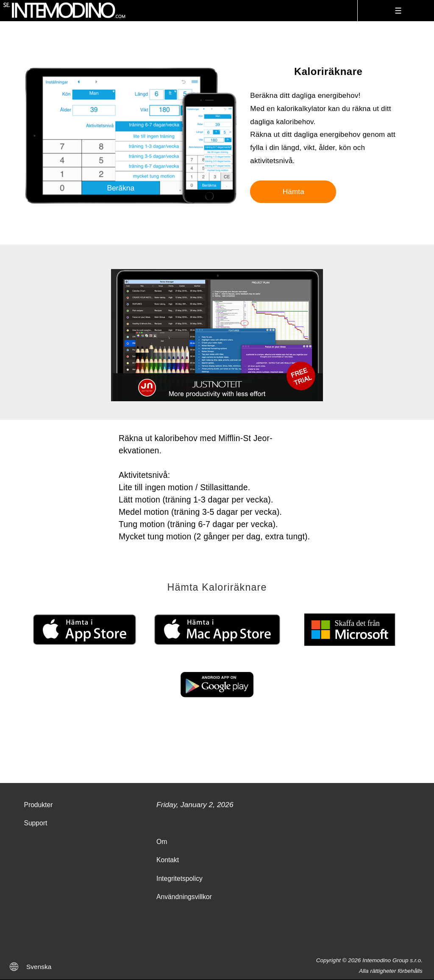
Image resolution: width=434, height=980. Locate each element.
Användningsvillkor (184, 897)
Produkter (38, 805)
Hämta (294, 192)
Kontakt (168, 860)
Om (162, 842)
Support (35, 823)
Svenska (39, 967)
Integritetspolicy (179, 879)
